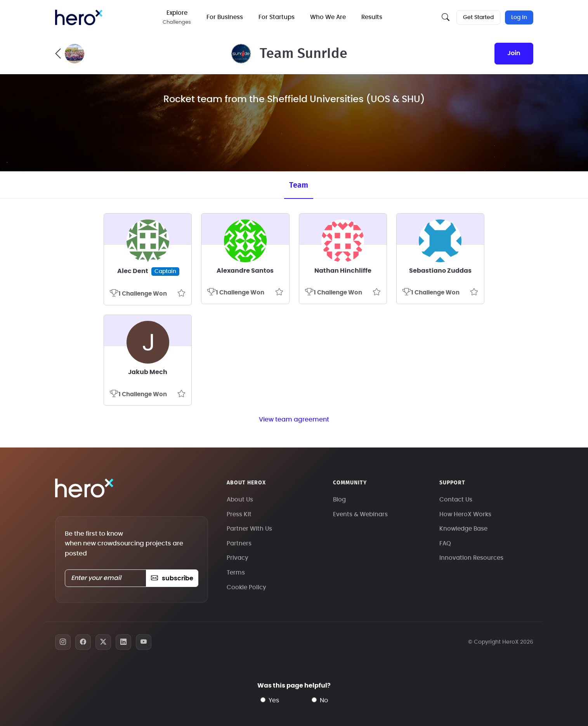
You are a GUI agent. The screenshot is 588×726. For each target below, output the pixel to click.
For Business (225, 17)
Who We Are (328, 17)
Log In (519, 17)
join (514, 53)
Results (372, 17)
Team (299, 185)
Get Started (478, 17)
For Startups (277, 17)
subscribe (172, 578)
